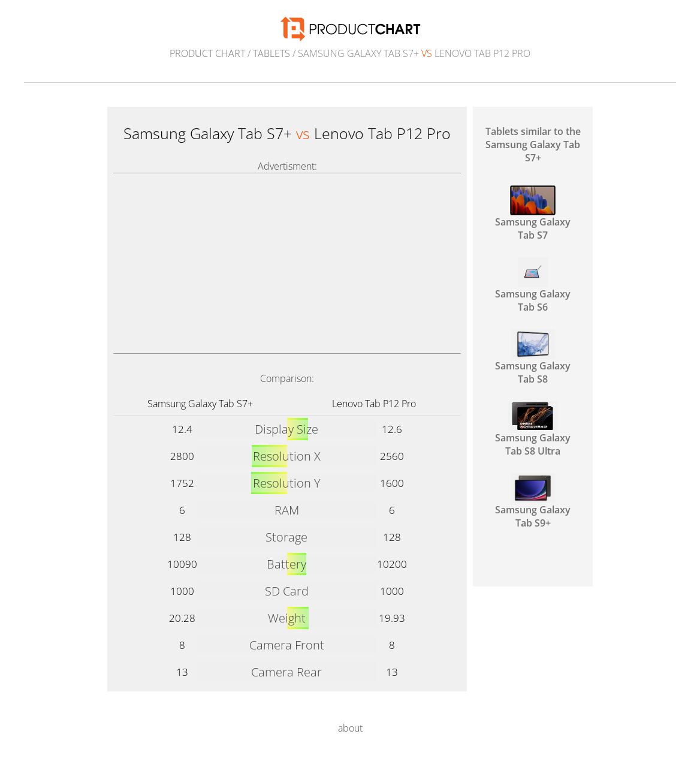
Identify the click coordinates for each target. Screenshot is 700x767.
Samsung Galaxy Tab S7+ (200, 404)
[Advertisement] (287, 263)
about (350, 728)
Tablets (271, 53)
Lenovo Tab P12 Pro (374, 404)
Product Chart (207, 53)
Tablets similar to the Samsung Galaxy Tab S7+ (533, 145)
